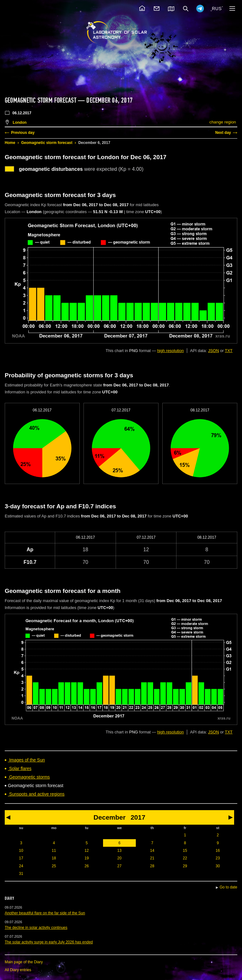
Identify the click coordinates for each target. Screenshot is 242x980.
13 (119, 851)
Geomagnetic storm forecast (47, 143)
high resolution (171, 351)
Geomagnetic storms (29, 777)
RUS (217, 9)
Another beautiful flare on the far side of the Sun (45, 913)
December (110, 817)
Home (10, 143)
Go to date (228, 887)
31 (21, 874)
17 (21, 858)
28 (152, 866)
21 (152, 858)
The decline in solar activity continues (36, 928)
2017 (138, 817)
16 (218, 851)
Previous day (23, 133)
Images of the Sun (26, 760)
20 (119, 858)
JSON (213, 351)
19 (86, 858)
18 (54, 858)
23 (218, 858)
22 (185, 858)
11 (54, 851)
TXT (229, 351)
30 (218, 866)
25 (54, 866)
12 (86, 851)
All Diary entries (18, 970)
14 (152, 851)
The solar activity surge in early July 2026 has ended (49, 942)
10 (21, 851)
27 (119, 866)
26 (86, 866)
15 (185, 851)
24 (21, 866)
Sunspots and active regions (36, 794)
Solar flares (20, 768)
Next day (223, 133)
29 (185, 866)
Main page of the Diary (24, 962)
